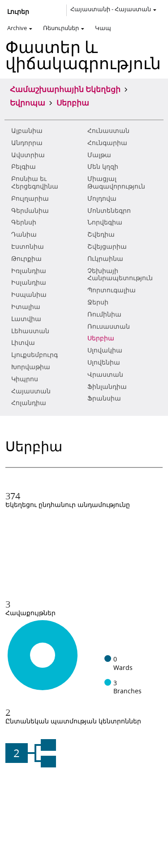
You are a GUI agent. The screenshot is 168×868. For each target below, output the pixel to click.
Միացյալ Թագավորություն (116, 183)
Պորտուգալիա (112, 290)
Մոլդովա (102, 198)
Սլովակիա (105, 350)
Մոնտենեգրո (109, 211)
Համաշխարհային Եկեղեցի (65, 89)
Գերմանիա (30, 211)
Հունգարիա (107, 143)
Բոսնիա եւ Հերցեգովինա (35, 183)
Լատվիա (26, 319)
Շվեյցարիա (107, 247)
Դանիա (24, 234)
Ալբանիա (27, 131)
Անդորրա (27, 143)
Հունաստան (108, 131)
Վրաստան (105, 375)
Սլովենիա (104, 362)
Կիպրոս (25, 379)
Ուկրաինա (105, 259)
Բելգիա (24, 167)
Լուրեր (18, 12)
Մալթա (99, 155)
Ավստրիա (28, 155)
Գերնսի (24, 222)
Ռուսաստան (109, 326)
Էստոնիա (28, 247)
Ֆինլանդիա (107, 387)
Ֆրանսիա (104, 398)
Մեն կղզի (103, 167)
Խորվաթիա (31, 367)
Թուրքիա (26, 259)
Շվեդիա (101, 234)
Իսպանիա (29, 295)
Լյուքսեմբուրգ (34, 355)
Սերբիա (101, 338)
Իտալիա (26, 307)
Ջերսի (98, 302)
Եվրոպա (28, 102)
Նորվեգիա (105, 222)
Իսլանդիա (29, 282)
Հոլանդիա (29, 403)
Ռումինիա (104, 314)
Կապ (103, 28)
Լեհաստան (30, 331)
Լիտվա (23, 343)
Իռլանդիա (29, 271)
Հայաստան (31, 391)
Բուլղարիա (30, 198)
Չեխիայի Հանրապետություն (120, 275)
